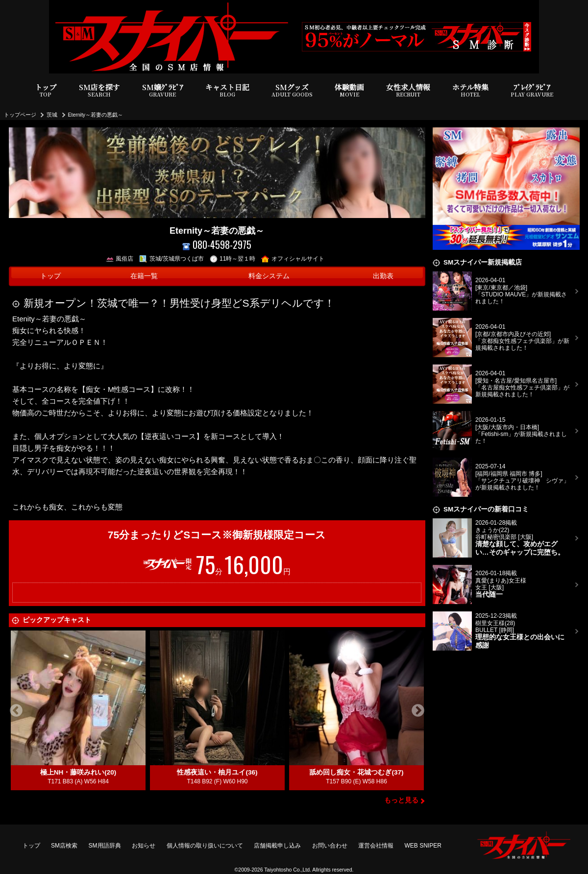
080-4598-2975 (217, 245)
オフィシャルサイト (293, 259)
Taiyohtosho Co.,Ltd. (288, 870)
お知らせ (144, 846)
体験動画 (349, 90)
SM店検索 (64, 846)
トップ (46, 90)
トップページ (20, 115)
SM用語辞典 (105, 846)
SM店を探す (99, 90)
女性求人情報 (408, 90)
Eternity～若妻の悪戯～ (96, 115)
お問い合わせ (330, 846)
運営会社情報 (376, 846)
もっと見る (401, 800)
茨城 (52, 115)
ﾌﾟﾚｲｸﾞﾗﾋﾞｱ (532, 90)
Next (418, 711)
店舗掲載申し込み (277, 846)
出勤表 (383, 276)
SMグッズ (292, 90)
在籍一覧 (144, 276)
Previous (16, 711)
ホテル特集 (470, 90)
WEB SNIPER (423, 846)
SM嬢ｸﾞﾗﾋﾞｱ (163, 90)
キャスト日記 (227, 90)
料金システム (269, 276)
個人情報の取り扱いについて (205, 846)
